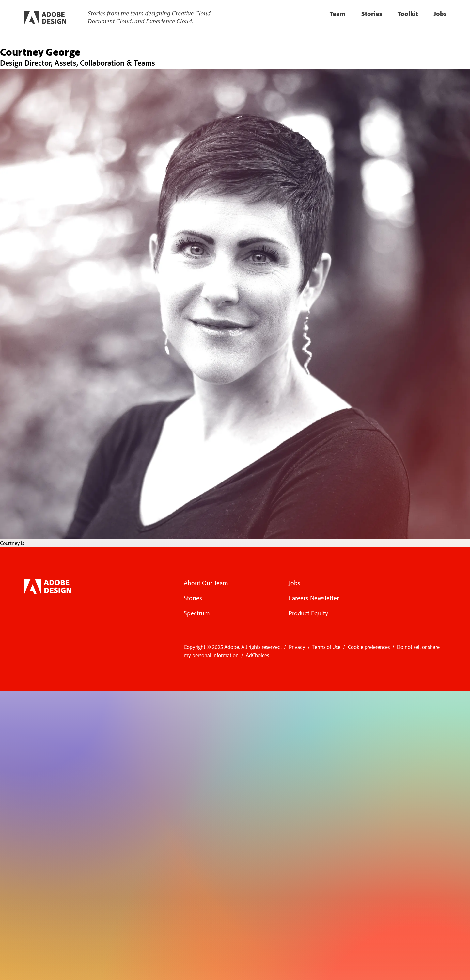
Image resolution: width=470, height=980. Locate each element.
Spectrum (197, 613)
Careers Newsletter (314, 598)
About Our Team (206, 583)
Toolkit (408, 14)
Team (338, 14)
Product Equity (308, 613)
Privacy (297, 647)
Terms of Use (326, 647)
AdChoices (257, 655)
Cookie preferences (369, 647)
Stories (372, 14)
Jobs (440, 14)
